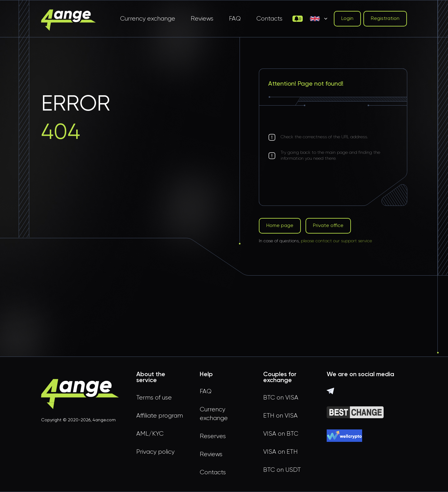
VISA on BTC (281, 434)
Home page (280, 226)
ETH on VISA (280, 416)
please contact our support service (336, 241)
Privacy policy (155, 452)
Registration (385, 19)
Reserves (213, 436)
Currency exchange (148, 19)
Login (347, 19)
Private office (328, 226)
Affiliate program (160, 416)
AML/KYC (150, 434)
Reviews (202, 19)
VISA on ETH (280, 452)
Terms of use (154, 398)
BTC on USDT (282, 470)
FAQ (235, 19)
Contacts (269, 19)
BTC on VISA (281, 398)
